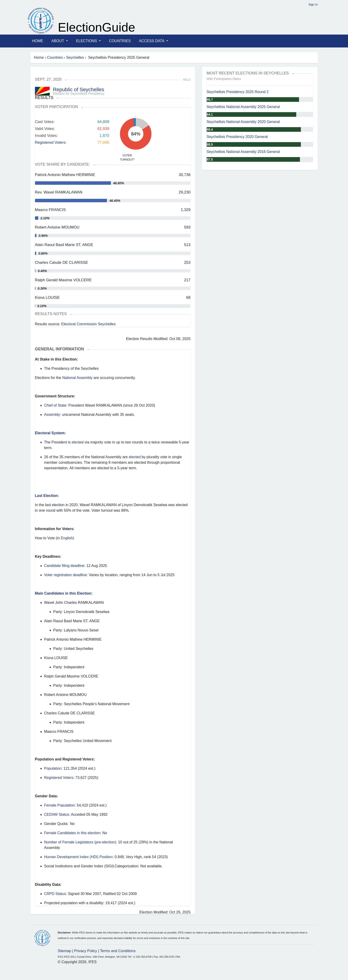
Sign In (313, 4)
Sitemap (65, 951)
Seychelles (75, 57)
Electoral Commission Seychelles (88, 324)
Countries (120, 41)
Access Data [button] (152, 41)
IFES (60, 957)
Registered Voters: (51, 142)
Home (38, 41)
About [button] (58, 41)
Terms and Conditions (118, 951)
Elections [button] (87, 41)
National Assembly (78, 378)
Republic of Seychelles (79, 89)
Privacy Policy (86, 951)
